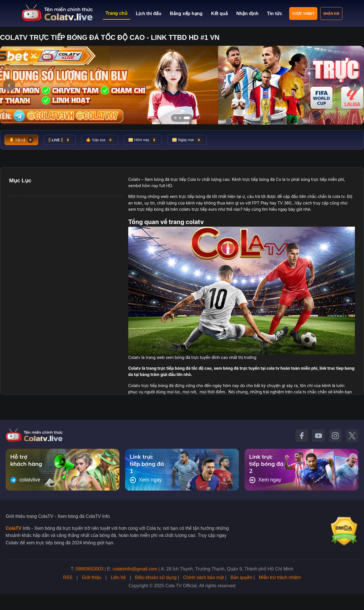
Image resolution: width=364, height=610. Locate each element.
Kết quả (219, 14)
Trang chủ (116, 13)
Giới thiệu (92, 577)
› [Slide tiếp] (355, 85)
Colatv (134, 179)
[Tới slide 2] (182, 118)
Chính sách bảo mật (203, 577)
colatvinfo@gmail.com (135, 569)
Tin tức (275, 14)
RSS (68, 577)
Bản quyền (241, 577)
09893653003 (90, 569)
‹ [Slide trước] (9, 85)
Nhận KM (331, 14)
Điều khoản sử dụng (156, 577)
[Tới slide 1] (175, 118)
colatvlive (25, 480)
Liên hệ (118, 577)
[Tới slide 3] (189, 118)
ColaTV (14, 528)
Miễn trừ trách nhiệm (280, 577)
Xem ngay (146, 480)
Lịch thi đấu (149, 14)
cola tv (338, 196)
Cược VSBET (303, 14)
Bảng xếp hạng (186, 14)
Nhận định (247, 14)
